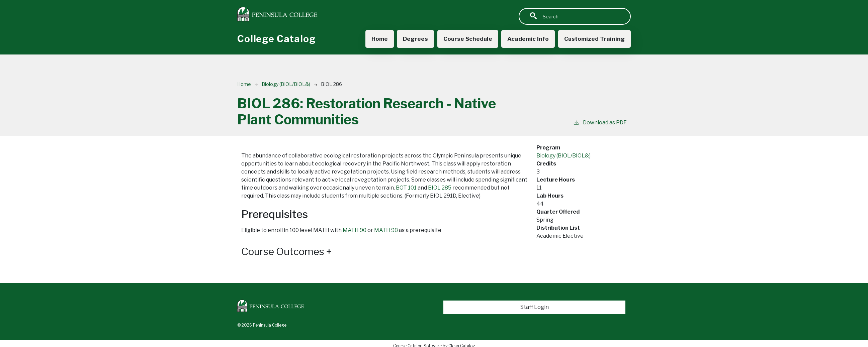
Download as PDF (600, 123)
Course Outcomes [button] (290, 252)
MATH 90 (355, 230)
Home (375, 39)
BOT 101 (406, 188)
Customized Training (594, 39)
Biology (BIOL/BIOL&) (286, 84)
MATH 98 (386, 230)
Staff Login (535, 307)
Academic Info (526, 39)
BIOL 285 (440, 188)
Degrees (411, 39)
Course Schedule (464, 39)
